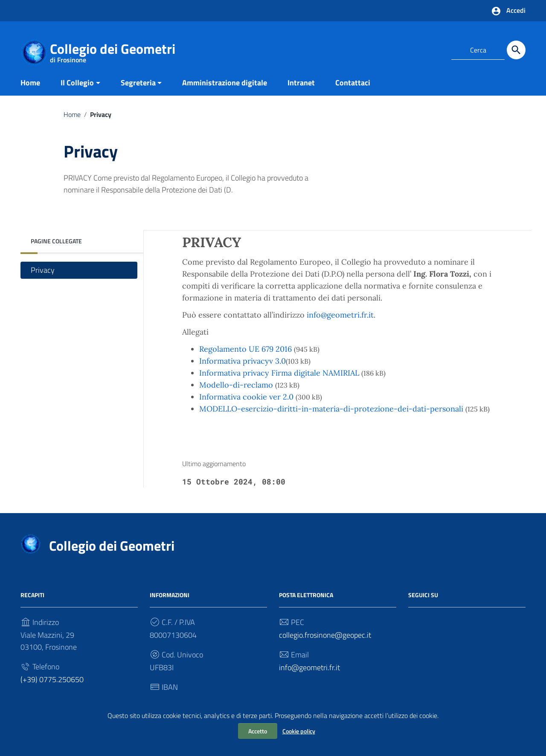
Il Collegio (77, 83)
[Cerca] (516, 50)
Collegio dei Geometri (113, 51)
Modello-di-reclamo (236, 385)
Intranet (301, 83)
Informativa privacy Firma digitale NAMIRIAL (279, 373)
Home (30, 83)
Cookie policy (299, 731)
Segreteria (138, 83)
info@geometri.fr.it (340, 315)
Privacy (43, 270)
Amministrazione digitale (225, 83)
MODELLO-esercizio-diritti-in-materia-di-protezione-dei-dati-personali (331, 409)
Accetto (258, 731)
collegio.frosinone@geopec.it (325, 635)
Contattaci (353, 83)
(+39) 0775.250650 (52, 679)
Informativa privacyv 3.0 (243, 361)
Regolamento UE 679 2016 (245, 349)
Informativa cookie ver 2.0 (246, 397)
